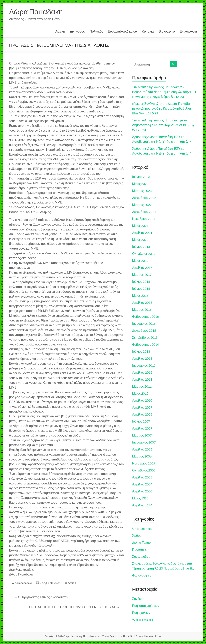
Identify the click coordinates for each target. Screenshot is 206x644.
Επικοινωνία (188, 31)
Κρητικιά (148, 31)
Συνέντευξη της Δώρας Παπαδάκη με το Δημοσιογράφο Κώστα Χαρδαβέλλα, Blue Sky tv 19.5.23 (163, 125)
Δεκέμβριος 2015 (144, 330)
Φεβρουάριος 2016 (145, 316)
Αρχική (60, 31)
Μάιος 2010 (140, 393)
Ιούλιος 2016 (141, 281)
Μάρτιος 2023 (142, 191)
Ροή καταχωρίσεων (146, 606)
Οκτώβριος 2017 (144, 254)
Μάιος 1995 (140, 498)
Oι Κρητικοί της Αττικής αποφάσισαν (41, 597)
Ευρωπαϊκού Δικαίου (122, 31)
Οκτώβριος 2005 (144, 470)
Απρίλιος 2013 (142, 358)
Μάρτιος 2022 (142, 205)
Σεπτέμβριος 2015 (145, 337)
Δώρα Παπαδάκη (36, 12)
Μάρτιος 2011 (142, 386)
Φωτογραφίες (142, 575)
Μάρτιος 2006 (142, 456)
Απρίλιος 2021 (142, 233)
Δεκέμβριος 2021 (144, 212)
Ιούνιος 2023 (141, 177)
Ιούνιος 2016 (141, 288)
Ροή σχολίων (141, 613)
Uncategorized (142, 528)
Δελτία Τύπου (141, 542)
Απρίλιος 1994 (142, 505)
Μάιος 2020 (140, 240)
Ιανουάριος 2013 (144, 365)
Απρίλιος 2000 (142, 491)
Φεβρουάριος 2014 (145, 344)
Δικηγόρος (77, 31)
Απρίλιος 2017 (142, 267)
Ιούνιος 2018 (141, 247)
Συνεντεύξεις (141, 556)
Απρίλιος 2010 (142, 400)
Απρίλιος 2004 (142, 484)
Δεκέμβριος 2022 (144, 198)
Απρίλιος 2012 (142, 372)
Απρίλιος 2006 (142, 449)
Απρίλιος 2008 (142, 414)
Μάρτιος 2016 (142, 309)
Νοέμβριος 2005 (144, 463)
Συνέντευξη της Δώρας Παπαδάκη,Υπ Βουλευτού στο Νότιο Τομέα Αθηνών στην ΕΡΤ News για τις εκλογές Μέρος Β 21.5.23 (164, 92)
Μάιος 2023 (140, 184)
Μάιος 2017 (140, 260)
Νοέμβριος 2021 (144, 219)
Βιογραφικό (167, 31)
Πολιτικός (96, 31)
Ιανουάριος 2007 (144, 442)
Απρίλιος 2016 (142, 302)
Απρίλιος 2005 (142, 477)
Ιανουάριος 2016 (144, 323)
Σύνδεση (138, 599)
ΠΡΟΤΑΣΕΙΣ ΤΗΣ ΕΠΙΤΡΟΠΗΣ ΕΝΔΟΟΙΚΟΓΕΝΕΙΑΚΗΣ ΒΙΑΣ (74, 607)
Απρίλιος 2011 (142, 379)
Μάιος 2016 (140, 295)
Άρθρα (72, 583)
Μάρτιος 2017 (142, 274)
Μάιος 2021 (140, 226)
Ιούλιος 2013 (141, 351)
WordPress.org (143, 620)
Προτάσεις (139, 549)
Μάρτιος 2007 (142, 435)
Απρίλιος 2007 (142, 428)
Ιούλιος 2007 (141, 421)
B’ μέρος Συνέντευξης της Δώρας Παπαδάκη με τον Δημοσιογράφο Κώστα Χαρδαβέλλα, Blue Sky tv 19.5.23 (163, 108)
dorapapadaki (23, 583)
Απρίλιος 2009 (142, 407)
